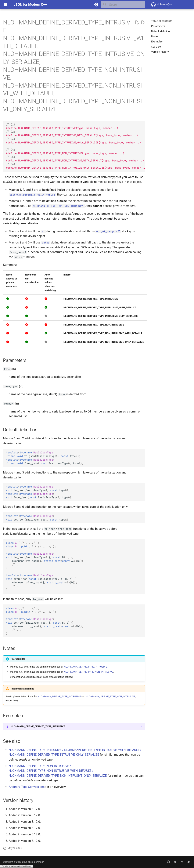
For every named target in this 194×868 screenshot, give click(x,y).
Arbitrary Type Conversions (27, 787)
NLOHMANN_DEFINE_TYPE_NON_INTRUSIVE (88, 672)
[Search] (123, 5)
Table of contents (162, 21)
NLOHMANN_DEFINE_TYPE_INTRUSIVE (85, 667)
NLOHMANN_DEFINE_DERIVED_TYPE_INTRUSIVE (38, 726)
